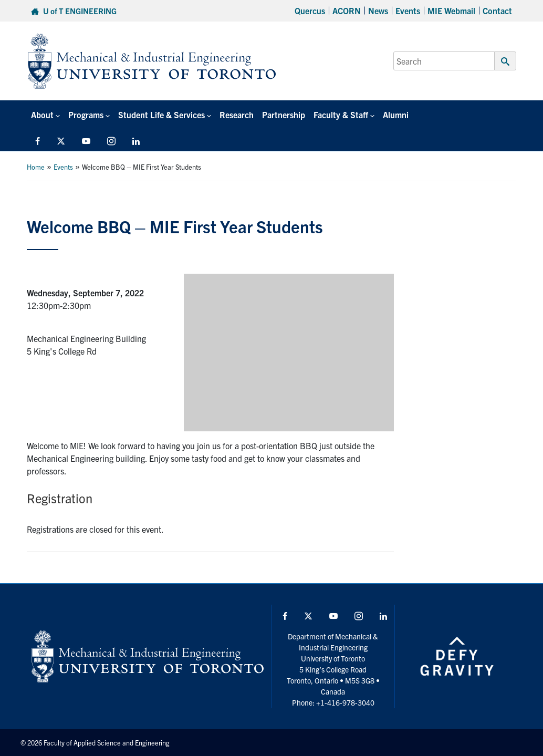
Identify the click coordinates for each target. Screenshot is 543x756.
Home (36, 167)
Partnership (284, 115)
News (378, 11)
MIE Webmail (451, 11)
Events (408, 11)
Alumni (396, 115)
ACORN (347, 11)
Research (237, 115)
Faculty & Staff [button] (341, 115)
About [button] (42, 115)
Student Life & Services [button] (161, 115)
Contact (497, 11)
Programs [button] (86, 115)
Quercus (310, 11)
